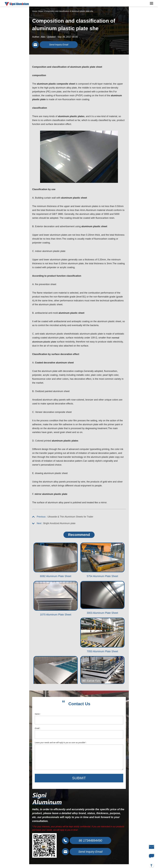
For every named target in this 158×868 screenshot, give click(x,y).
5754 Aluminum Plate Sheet (102, 577)
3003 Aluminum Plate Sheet (102, 614)
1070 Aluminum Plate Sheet (56, 616)
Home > (35, 11)
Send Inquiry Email (61, 45)
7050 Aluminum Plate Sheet (102, 653)
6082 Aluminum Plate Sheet (56, 577)
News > (42, 11)
